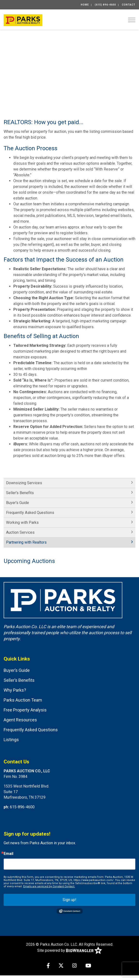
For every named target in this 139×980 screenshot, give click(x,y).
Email (8, 854)
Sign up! (69, 900)
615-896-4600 (22, 807)
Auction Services (20, 532)
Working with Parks (22, 522)
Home (85, 5)
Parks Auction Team (23, 700)
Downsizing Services (24, 483)
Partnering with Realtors (26, 542)
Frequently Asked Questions (30, 513)
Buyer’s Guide (17, 670)
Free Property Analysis (25, 710)
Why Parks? (15, 690)
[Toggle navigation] (132, 20)
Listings (11, 740)
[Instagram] (74, 966)
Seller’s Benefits (19, 680)
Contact (129, 5)
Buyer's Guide (18, 503)
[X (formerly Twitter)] (61, 966)
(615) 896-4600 (105, 5)
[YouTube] (88, 966)
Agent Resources (20, 720)
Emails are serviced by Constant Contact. (49, 886)
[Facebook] (48, 966)
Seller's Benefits (20, 493)
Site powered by (70, 951)
